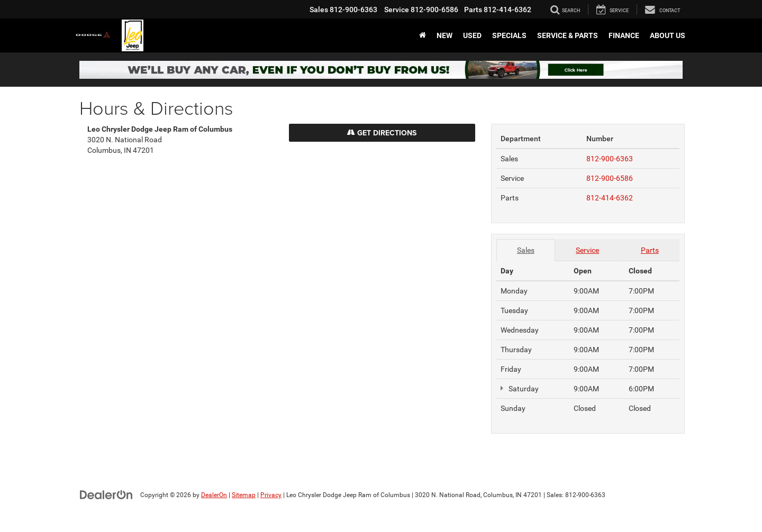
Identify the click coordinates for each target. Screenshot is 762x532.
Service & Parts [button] (568, 35)
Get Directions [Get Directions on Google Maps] (382, 133)
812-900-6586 (610, 178)
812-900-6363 (610, 159)
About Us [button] (668, 35)
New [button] (444, 35)
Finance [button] (624, 35)
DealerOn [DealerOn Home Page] (214, 495)
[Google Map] (281, 311)
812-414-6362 (610, 198)
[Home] (423, 35)
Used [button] (472, 35)
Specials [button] (509, 35)
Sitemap (244, 495)
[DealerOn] (106, 494)
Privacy (271, 495)
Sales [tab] (526, 250)
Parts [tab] (650, 250)
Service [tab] (587, 250)
